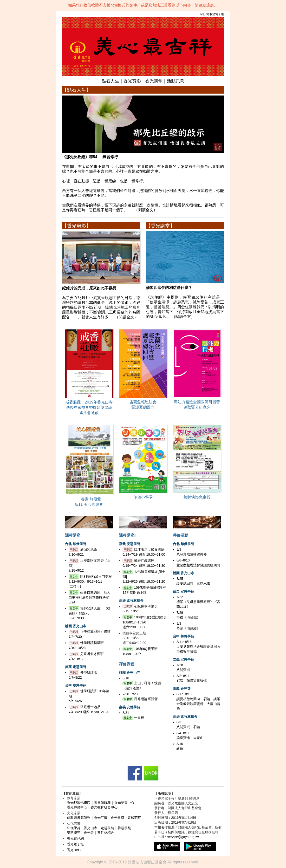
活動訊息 (175, 81)
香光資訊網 (75, 838)
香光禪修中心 (77, 807)
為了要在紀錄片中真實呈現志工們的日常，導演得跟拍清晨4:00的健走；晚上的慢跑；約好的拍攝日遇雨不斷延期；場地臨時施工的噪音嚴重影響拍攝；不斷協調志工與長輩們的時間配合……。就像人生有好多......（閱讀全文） (101, 301)
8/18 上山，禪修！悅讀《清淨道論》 (142, 683)
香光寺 (89, 833)
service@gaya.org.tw (183, 837)
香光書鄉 (117, 818)
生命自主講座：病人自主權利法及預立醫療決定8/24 (90, 597)
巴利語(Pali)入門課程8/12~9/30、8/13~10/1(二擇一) (90, 581)
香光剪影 (132, 81)
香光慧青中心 (124, 803)
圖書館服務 (102, 803)
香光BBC (74, 850)
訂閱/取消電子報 (213, 14)
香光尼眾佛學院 (79, 803)
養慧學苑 (124, 828)
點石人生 (110, 81)
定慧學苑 (107, 828)
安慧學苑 (74, 833)
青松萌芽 (134, 818)
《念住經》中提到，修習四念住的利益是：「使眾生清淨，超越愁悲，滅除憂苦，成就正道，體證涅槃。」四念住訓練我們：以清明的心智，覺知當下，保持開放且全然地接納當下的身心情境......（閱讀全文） (185, 300)
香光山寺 (91, 828)
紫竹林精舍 (106, 833)
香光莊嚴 (101, 818)
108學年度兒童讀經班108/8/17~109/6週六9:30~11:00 (145, 622)
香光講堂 (154, 81)
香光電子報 (75, 844)
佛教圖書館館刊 (79, 818)
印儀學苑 (74, 828)
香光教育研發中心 (104, 807)
